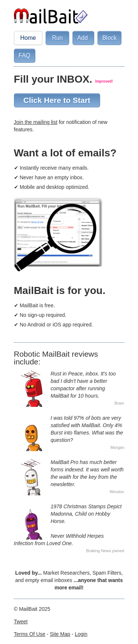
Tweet (21, 622)
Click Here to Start (57, 100)
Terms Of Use (30, 634)
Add (83, 38)
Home (28, 38)
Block (109, 38)
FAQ (25, 56)
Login (81, 634)
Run (57, 38)
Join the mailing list (36, 122)
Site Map (60, 634)
